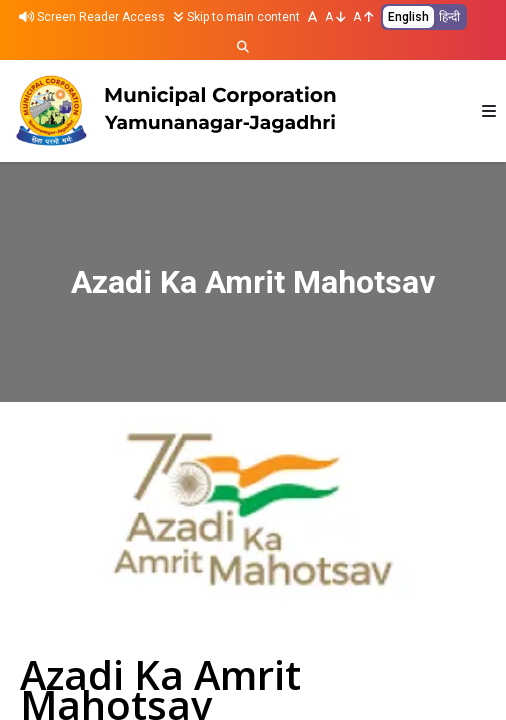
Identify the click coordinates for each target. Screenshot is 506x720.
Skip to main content (236, 17)
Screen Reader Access (92, 17)
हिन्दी (449, 17)
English (408, 17)
